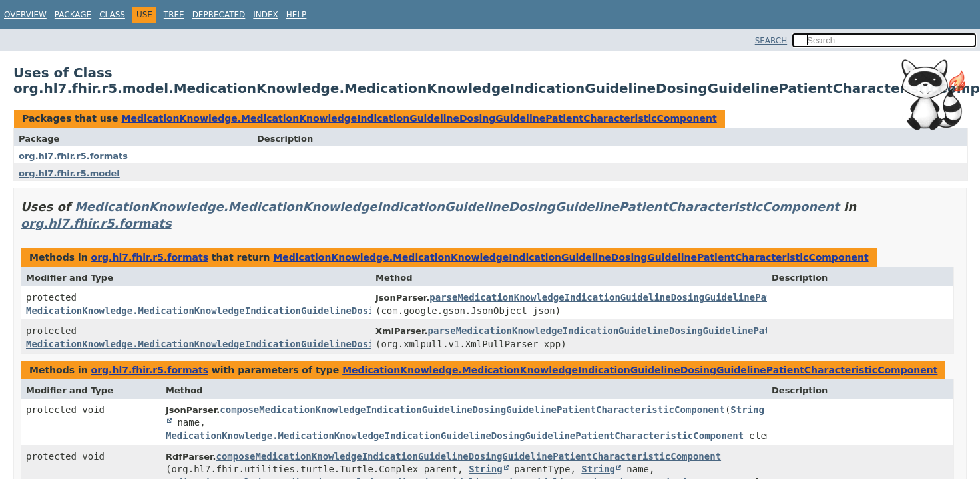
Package (73, 15)
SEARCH (771, 41)
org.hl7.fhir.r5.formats (73, 156)
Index (266, 15)
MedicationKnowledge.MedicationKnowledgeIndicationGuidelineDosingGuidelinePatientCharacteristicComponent (419, 118)
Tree (174, 15)
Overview (25, 15)
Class (112, 15)
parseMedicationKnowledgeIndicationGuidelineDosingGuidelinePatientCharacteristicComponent (676, 297)
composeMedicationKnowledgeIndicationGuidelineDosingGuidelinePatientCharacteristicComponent (472, 410)
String (486, 469)
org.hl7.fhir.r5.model (69, 173)
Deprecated (219, 15)
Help (297, 15)
